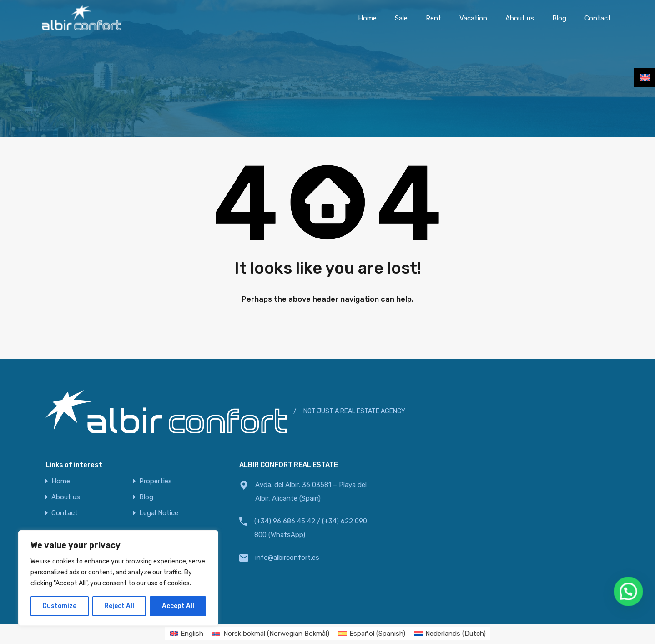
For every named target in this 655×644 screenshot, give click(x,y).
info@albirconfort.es (287, 558)
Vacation (473, 18)
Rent (433, 18)
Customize (59, 606)
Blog (559, 18)
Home (367, 18)
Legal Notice (159, 513)
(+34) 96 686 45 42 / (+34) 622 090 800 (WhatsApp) (311, 528)
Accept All (178, 606)
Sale (401, 18)
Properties (156, 481)
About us (520, 18)
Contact (598, 18)
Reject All (119, 606)
